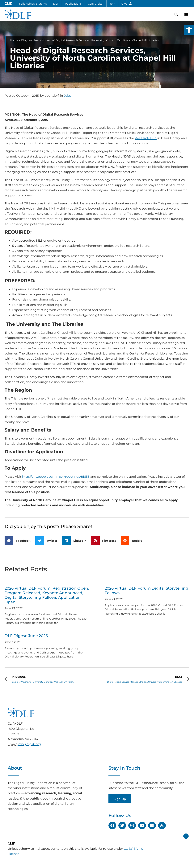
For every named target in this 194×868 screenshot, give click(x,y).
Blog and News (31, 40)
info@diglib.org (29, 744)
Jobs (67, 96)
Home (14, 40)
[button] (189, 30)
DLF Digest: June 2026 (26, 636)
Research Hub (146, 138)
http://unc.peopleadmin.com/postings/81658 (56, 477)
